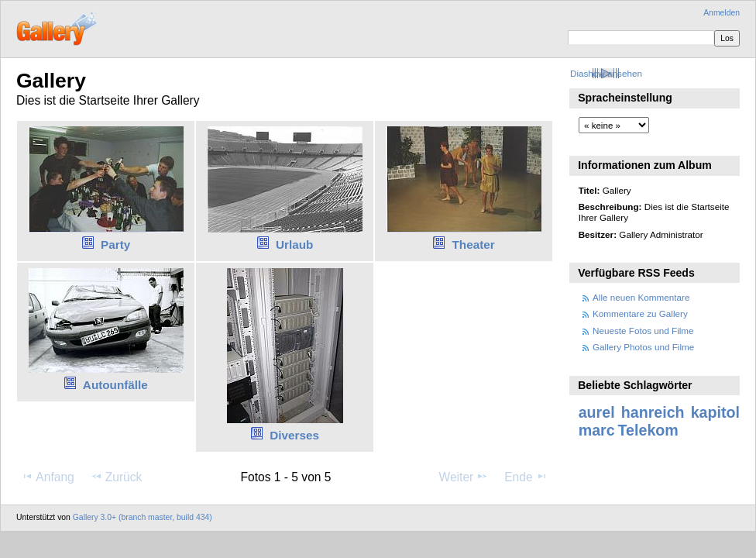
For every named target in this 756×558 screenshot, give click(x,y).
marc (597, 430)
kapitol (715, 412)
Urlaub (294, 245)
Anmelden (722, 13)
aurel (597, 412)
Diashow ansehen (606, 73)
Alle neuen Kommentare (641, 297)
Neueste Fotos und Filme (643, 331)
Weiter (464, 477)
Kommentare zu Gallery (640, 313)
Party (115, 245)
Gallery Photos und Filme (643, 347)
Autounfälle (115, 385)
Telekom (648, 430)
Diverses (294, 435)
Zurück (117, 477)
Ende (526, 477)
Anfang (48, 477)
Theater (474, 245)
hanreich (653, 412)
